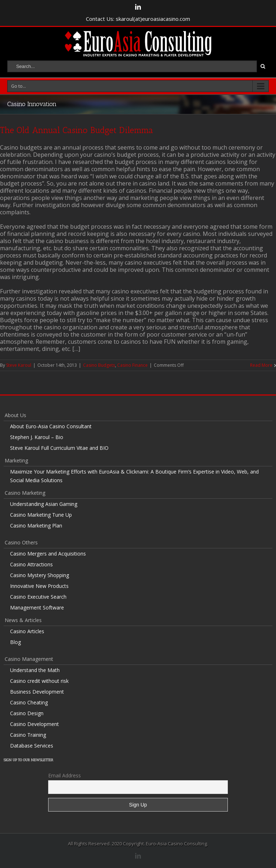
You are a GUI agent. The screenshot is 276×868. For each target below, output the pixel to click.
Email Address (65, 775)
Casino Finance (132, 365)
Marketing (16, 460)
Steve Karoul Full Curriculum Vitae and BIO (59, 448)
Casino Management (29, 659)
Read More (261, 365)
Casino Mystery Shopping (40, 575)
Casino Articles (27, 631)
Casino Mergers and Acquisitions (48, 554)
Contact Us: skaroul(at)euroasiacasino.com (138, 19)
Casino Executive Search (38, 597)
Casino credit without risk (39, 681)
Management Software (37, 607)
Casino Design (27, 713)
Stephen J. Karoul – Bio (37, 437)
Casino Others (21, 542)
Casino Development (34, 724)
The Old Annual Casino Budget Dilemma (77, 130)
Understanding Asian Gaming (44, 504)
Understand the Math (35, 670)
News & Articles (23, 620)
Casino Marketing (25, 493)
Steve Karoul (19, 365)
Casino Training (28, 735)
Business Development (37, 692)
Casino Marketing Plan (36, 526)
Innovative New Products (39, 586)
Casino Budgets (99, 365)
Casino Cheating (29, 702)
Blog (15, 642)
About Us (15, 415)
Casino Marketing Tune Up (41, 515)
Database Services (32, 746)
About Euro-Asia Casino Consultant (51, 426)
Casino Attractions (31, 564)
